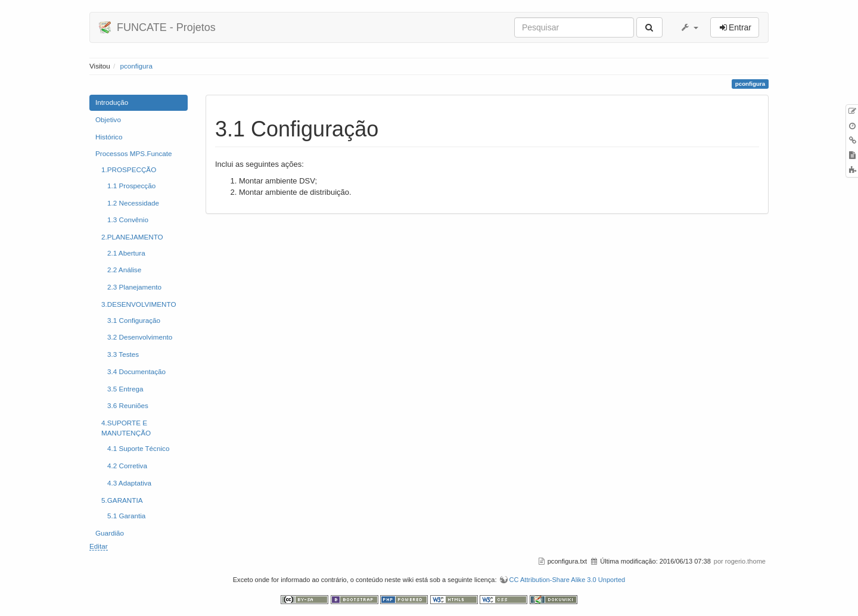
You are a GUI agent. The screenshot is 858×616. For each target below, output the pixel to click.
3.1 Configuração (134, 320)
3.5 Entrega (125, 389)
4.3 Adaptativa (129, 483)
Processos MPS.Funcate (134, 153)
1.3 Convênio (128, 220)
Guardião (110, 533)
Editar (99, 546)
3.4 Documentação (136, 371)
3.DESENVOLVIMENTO (139, 304)
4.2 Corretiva (127, 466)
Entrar (740, 27)
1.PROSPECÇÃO (129, 169)
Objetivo (108, 119)
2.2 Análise (124, 270)
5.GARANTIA (122, 500)
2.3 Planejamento (134, 287)
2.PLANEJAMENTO (132, 237)
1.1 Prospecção (131, 186)
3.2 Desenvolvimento (140, 337)
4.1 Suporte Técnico (138, 448)
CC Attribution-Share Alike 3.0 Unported (568, 580)
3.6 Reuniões (128, 405)
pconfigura (136, 66)
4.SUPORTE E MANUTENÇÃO (126, 428)
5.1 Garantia (126, 516)
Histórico (109, 137)
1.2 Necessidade (133, 203)
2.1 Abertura (126, 253)
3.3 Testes (123, 354)
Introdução (112, 102)
